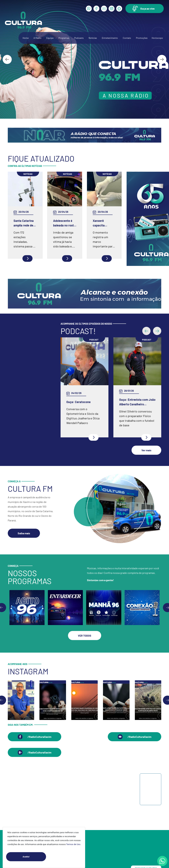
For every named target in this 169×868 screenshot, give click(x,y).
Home (26, 38)
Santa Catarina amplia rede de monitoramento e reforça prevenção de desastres (25, 223)
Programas (64, 38)
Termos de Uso (73, 844)
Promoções (142, 38)
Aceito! (34, 857)
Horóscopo (157, 38)
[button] (145, 9)
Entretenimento (110, 38)
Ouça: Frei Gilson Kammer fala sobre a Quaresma (136, 378)
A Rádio (37, 38)
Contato (127, 38)
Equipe (50, 38)
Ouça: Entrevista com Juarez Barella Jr (80, 402)
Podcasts (79, 38)
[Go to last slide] (7, 59)
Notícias (93, 38)
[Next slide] (162, 59)
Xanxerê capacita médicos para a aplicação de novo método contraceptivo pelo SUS (103, 223)
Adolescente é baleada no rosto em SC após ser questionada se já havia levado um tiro (64, 223)
